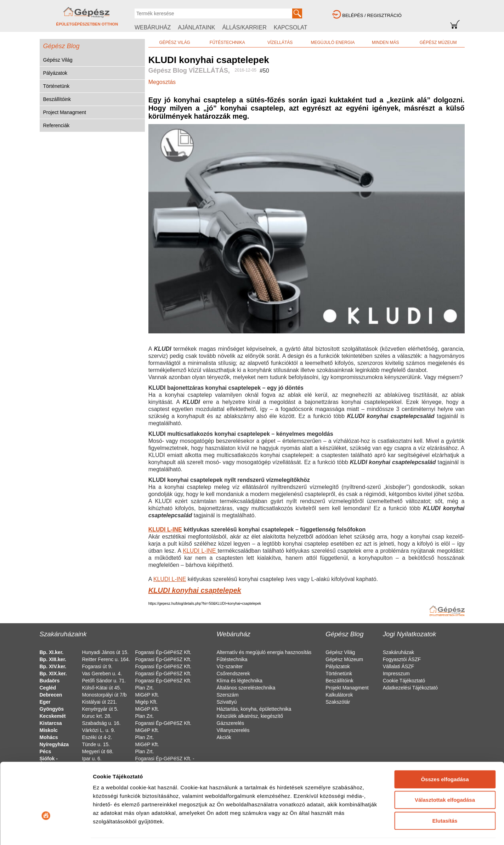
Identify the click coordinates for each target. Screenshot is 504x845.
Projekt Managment (347, 688)
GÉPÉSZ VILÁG (174, 43)
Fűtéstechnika (232, 659)
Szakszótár (338, 702)
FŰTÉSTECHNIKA (227, 43)
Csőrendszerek (233, 674)
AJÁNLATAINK (196, 27)
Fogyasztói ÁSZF (402, 659)
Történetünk (56, 86)
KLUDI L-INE (165, 529)
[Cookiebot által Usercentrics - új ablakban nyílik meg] (46, 831)
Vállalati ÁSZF (399, 666)
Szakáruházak (399, 652)
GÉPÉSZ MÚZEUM (438, 43)
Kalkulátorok (339, 695)
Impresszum (396, 674)
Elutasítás (445, 775)
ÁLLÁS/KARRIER (244, 27)
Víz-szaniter (230, 666)
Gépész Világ (58, 60)
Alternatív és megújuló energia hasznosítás (264, 652)
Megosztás (162, 82)
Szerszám (228, 695)
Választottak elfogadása (445, 754)
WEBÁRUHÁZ (153, 27)
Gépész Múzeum (344, 659)
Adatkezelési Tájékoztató (410, 688)
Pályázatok (55, 73)
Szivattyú (227, 702)
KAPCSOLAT (291, 27)
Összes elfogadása (445, 734)
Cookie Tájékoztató (404, 681)
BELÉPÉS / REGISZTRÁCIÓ (372, 15)
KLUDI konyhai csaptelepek (195, 590)
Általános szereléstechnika (246, 688)
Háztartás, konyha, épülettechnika (254, 709)
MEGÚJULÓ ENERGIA (333, 43)
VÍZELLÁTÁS (280, 43)
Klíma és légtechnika (240, 681)
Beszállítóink (57, 99)
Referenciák (56, 125)
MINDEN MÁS (386, 43)
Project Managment (65, 112)
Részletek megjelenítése (124, 831)
